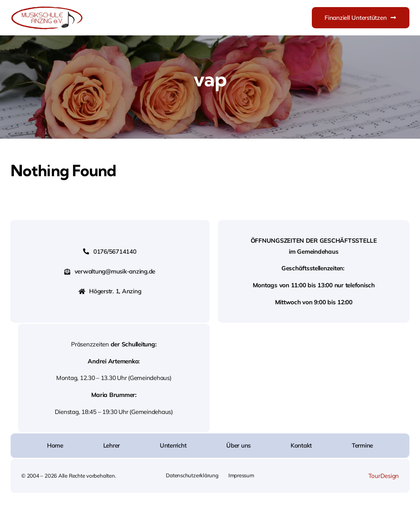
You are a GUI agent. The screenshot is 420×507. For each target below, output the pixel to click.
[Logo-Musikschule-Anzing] (47, 8)
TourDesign (384, 476)
